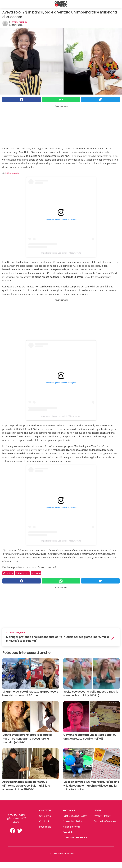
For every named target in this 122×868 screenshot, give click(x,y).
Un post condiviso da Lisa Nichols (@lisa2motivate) (61, 253)
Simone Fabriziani (19, 22)
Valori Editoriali (71, 827)
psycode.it (45, 827)
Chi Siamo (45, 816)
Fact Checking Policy (75, 816)
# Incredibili (22, 573)
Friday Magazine (13, 173)
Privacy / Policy (102, 816)
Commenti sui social (75, 837)
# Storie (36, 573)
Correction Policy (73, 821)
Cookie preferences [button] (105, 821)
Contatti (44, 821)
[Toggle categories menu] (4, 4)
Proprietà (68, 832)
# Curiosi (8, 573)
